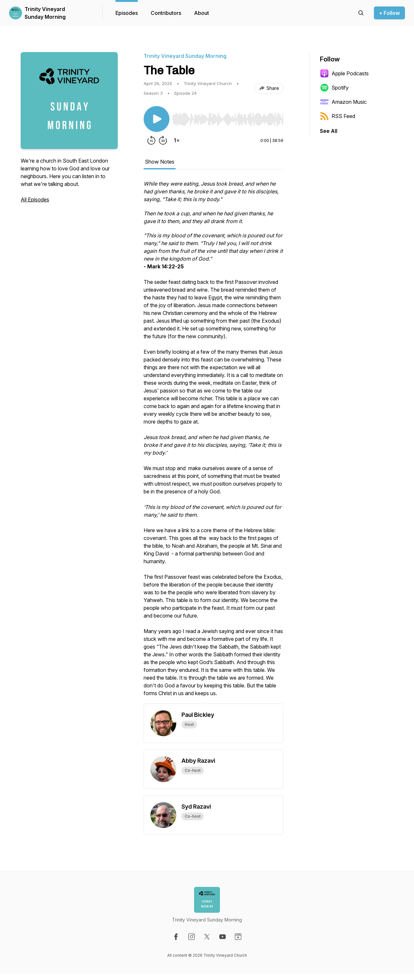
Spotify (334, 88)
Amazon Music (343, 102)
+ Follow (389, 13)
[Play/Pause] (157, 119)
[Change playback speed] (177, 140)
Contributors (166, 13)
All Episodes (35, 199)
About (202, 13)
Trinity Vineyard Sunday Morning (45, 13)
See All (329, 131)
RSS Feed (338, 116)
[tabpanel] (213, 442)
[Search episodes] (361, 13)
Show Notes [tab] (160, 162)
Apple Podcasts (344, 73)
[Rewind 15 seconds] (151, 140)
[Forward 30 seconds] (163, 140)
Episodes (127, 13)
